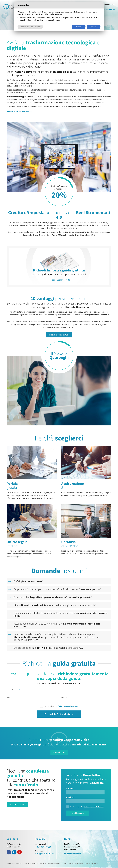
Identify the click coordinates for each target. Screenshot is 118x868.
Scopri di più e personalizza (30, 27)
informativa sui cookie (54, 14)
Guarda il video (59, 752)
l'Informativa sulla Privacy (68, 706)
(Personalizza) (77, 863)
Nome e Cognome (13, 690)
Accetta (94, 27)
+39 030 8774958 (43, 847)
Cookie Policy (67, 863)
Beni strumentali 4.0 (72, 847)
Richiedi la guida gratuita (59, 335)
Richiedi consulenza (17, 805)
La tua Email (71, 797)
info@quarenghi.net (45, 853)
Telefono (64, 697)
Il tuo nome (70, 788)
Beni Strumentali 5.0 (72, 844)
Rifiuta (79, 27)
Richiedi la (18, 112)
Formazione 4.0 (70, 850)
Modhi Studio (93, 863)
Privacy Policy (57, 863)
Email (9, 697)
